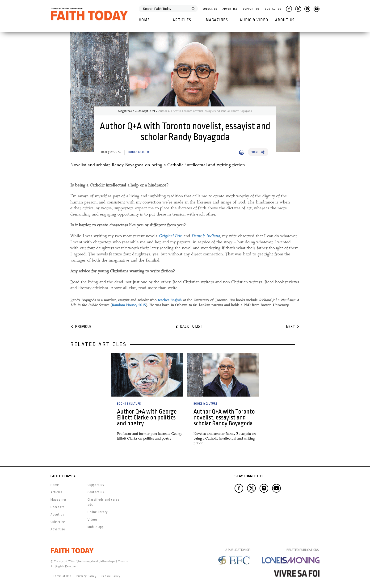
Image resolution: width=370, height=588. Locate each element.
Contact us (96, 492)
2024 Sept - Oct (145, 111)
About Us (285, 20)
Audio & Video (254, 20)
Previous (83, 327)
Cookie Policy (111, 576)
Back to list (191, 326)
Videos (93, 520)
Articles (182, 20)
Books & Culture (140, 152)
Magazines (217, 20)
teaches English (170, 300)
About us (57, 514)
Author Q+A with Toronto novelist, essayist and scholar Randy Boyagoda (224, 418)
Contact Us (273, 9)
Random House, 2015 (129, 305)
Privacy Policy (86, 576)
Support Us (251, 9)
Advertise (230, 9)
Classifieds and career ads (104, 502)
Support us (96, 485)
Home (144, 20)
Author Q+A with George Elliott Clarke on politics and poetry (147, 418)
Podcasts (57, 507)
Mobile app (96, 527)
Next (290, 327)
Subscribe (210, 9)
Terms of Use (62, 576)
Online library (98, 512)
